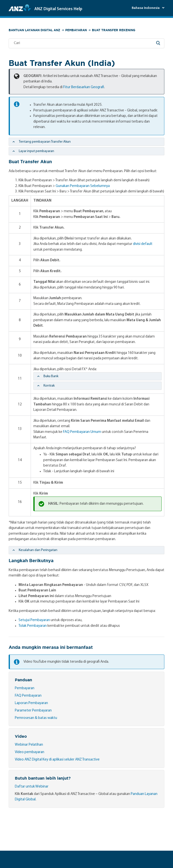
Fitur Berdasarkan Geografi (84, 87)
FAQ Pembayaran (28, 696)
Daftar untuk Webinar (32, 787)
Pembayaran (76, 30)
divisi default (143, 244)
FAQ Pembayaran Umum (82, 432)
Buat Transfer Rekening (114, 30)
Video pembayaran (30, 752)
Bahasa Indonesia (146, 8)
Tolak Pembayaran (33, 626)
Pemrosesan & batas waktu (36, 718)
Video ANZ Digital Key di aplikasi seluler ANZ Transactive (57, 760)
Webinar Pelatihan (29, 745)
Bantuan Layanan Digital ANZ (34, 30)
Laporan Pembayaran (31, 703)
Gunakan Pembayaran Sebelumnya (83, 186)
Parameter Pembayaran (33, 711)
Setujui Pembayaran (34, 620)
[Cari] (86, 43)
